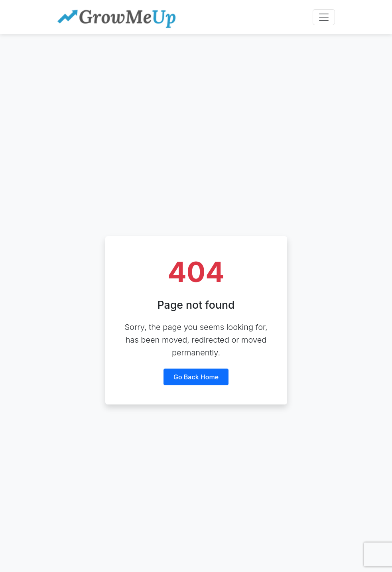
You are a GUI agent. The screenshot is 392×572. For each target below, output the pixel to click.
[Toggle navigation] (324, 17)
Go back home (196, 377)
